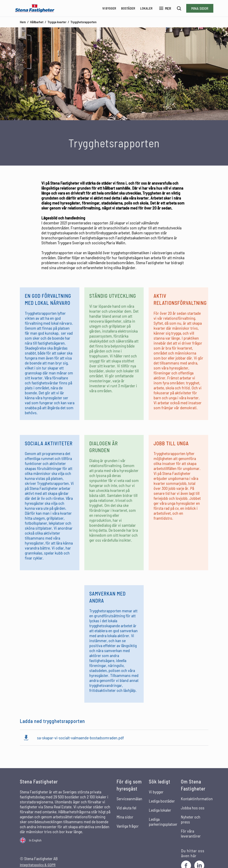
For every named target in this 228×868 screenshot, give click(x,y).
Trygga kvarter (57, 22)
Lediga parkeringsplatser (163, 822)
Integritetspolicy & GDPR (38, 865)
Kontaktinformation (197, 799)
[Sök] (179, 8)
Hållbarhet (37, 22)
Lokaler (146, 8)
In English (35, 840)
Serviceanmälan (129, 799)
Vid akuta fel (126, 808)
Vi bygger (109, 8)
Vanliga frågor (128, 826)
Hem (23, 22)
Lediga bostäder (162, 801)
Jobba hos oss (193, 808)
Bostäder (128, 8)
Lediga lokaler (160, 810)
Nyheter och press (191, 819)
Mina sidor (200, 8)
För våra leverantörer (191, 833)
